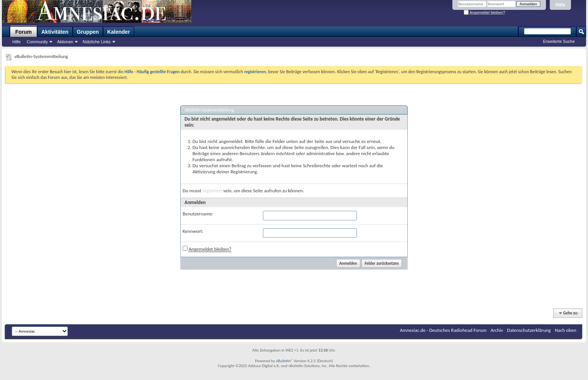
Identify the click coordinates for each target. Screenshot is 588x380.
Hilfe (560, 5)
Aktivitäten (55, 32)
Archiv (497, 330)
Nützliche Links (97, 42)
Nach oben (565, 330)
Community (38, 42)
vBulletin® (284, 361)
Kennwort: (193, 231)
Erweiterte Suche (559, 41)
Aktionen (65, 42)
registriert (212, 191)
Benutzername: (198, 214)
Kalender (119, 32)
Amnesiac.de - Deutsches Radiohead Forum (443, 330)
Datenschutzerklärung (529, 330)
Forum (23, 32)
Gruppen (88, 32)
